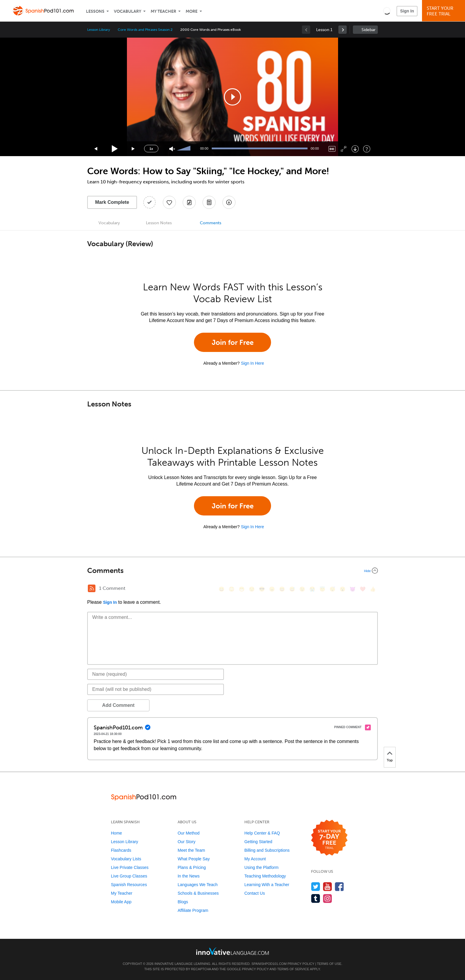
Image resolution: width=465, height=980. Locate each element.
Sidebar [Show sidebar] (368, 30)
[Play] (115, 149)
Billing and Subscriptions (267, 850)
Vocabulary (128, 11)
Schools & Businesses (198, 893)
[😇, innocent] (322, 589)
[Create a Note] (189, 202)
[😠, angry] (272, 589)
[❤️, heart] (363, 589)
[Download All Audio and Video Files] (229, 202)
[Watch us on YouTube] (328, 887)
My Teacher (163, 11)
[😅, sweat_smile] (292, 589)
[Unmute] (172, 149)
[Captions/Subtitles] (332, 149)
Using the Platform (261, 867)
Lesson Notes (159, 223)
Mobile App (121, 902)
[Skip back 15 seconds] (96, 149)
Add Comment (118, 705)
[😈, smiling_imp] (353, 589)
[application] (232, 97)
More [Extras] (192, 11)
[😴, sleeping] (332, 589)
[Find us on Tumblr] (316, 898)
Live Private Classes (130, 867)
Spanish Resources (129, 885)
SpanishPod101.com (269, 964)
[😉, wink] (302, 589)
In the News (189, 876)
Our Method (189, 833)
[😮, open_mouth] (343, 589)
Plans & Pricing (192, 867)
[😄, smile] (222, 589)
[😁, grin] (242, 589)
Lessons (95, 11)
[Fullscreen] (344, 149)
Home (116, 833)
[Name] (156, 674)
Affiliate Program (193, 910)
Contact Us (255, 893)
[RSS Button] (92, 588)
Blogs (183, 902)
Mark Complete (112, 202)
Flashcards (121, 850)
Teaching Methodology (265, 876)
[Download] (355, 149)
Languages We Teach (198, 885)
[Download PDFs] (209, 202)
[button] (387, 11)
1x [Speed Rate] (151, 149)
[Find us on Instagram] (328, 898)
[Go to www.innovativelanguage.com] (232, 951)
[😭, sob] (312, 589)
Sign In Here (252, 363)
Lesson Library (99, 30)
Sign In (407, 11)
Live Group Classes (129, 876)
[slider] (184, 149)
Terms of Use (329, 964)
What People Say (194, 859)
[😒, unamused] (252, 589)
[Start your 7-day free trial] (329, 838)
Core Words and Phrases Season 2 (145, 30)
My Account (255, 859)
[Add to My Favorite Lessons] (169, 202)
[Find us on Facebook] (339, 887)
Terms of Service (293, 969)
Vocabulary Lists (126, 859)
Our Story (187, 842)
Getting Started (258, 842)
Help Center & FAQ (262, 833)
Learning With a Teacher (267, 885)
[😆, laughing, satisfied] (282, 589)
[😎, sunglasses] (262, 589)
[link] (343, 30)
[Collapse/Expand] (232, 571)
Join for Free (233, 342)
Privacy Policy (301, 964)
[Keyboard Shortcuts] (367, 149)
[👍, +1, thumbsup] (373, 589)
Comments (211, 223)
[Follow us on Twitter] (316, 887)
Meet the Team (191, 850)
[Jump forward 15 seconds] (133, 149)
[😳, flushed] (232, 589)
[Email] (156, 689)
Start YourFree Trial (444, 11)
